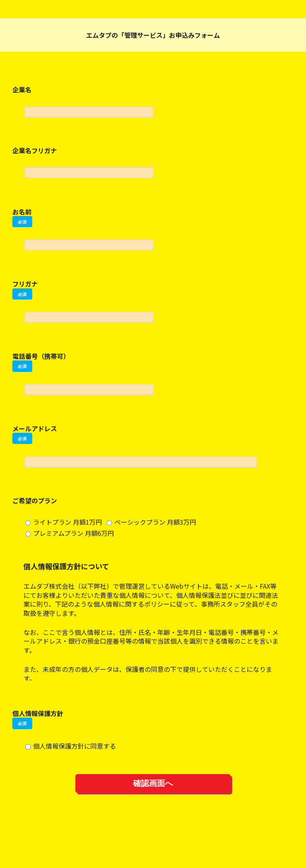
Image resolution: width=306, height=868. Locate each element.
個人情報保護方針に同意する (71, 746)
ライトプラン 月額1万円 (64, 522)
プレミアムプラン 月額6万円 (70, 533)
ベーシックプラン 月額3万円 (151, 522)
